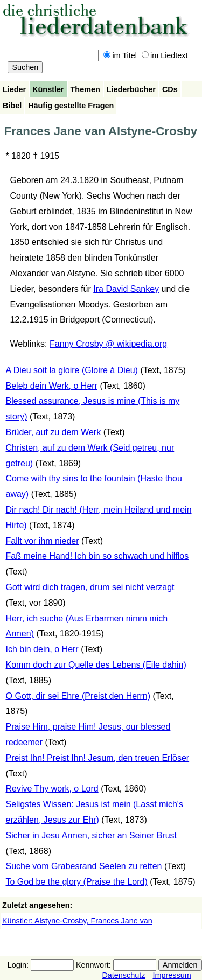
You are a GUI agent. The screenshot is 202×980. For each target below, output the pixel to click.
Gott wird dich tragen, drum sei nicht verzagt (90, 587)
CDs (170, 89)
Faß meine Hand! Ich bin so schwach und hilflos (97, 556)
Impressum (172, 975)
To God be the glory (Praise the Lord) (77, 882)
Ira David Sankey (126, 289)
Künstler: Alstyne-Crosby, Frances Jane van (77, 921)
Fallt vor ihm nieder (43, 541)
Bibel (12, 106)
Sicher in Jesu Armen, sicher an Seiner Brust (91, 835)
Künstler (48, 89)
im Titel (120, 55)
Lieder (14, 89)
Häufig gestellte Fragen (71, 106)
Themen (85, 89)
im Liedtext (165, 55)
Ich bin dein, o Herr (42, 649)
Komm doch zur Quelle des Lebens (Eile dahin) (96, 665)
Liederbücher (131, 89)
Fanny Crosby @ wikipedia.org (108, 344)
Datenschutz (123, 975)
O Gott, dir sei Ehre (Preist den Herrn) (78, 696)
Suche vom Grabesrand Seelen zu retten (84, 866)
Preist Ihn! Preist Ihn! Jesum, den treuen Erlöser (98, 758)
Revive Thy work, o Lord (52, 789)
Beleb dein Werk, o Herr (52, 386)
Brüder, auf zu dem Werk (54, 432)
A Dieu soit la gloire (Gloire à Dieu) (72, 370)
